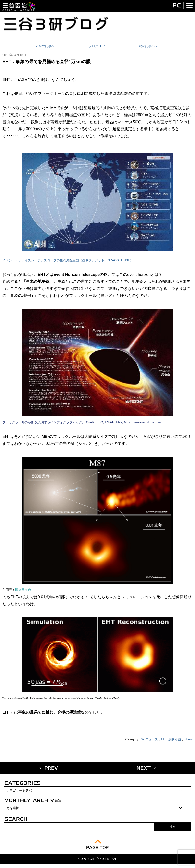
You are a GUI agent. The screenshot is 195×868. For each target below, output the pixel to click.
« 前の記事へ (45, 46)
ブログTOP (97, 46)
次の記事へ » (148, 46)
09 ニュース (149, 739)
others (188, 739)
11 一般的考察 (171, 739)
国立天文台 (23, 590)
